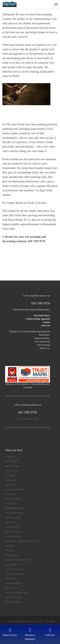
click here (41, 203)
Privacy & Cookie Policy (27, 419)
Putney (10, 550)
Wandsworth (14, 583)
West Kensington (16, 593)
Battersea (12, 461)
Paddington (13, 536)
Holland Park (14, 513)
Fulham (10, 504)
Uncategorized (15, 574)
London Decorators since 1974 (28, 621)
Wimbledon (13, 602)
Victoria (11, 579)
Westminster (14, 597)
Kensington (13, 518)
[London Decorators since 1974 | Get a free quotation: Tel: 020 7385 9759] (10, 4)
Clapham (11, 494)
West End (11, 588)
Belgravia (12, 471)
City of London (15, 490)
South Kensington (17, 560)
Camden (10, 475)
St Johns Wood (15, 569)
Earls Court (13, 499)
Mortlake (12, 527)
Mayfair (10, 522)
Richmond (12, 555)
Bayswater (12, 466)
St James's (12, 564)
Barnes (10, 457)
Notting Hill (14, 532)
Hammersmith (14, 508)
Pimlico (10, 546)
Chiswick (11, 485)
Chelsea (11, 480)
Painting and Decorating (22, 541)
